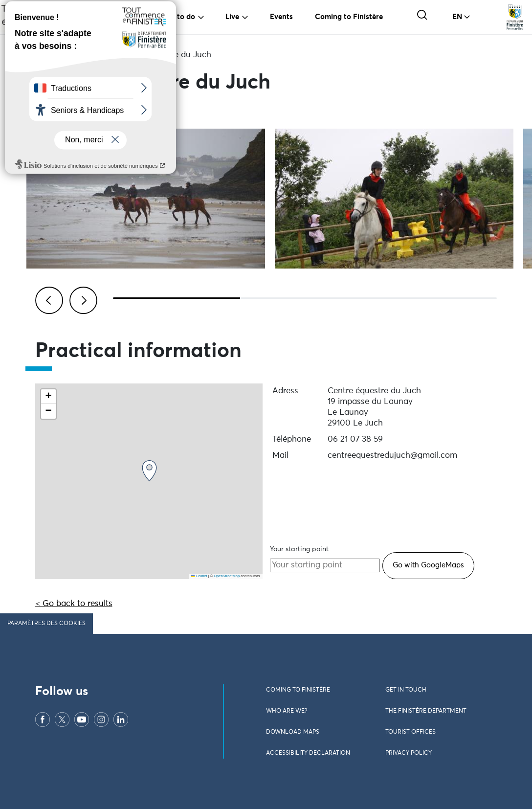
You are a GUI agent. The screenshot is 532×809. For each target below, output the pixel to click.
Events (281, 17)
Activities (88, 55)
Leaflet (199, 576)
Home (46, 55)
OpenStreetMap (227, 576)
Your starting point (299, 549)
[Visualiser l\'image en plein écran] (146, 199)
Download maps (293, 732)
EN (457, 17)
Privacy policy (409, 753)
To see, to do (173, 17)
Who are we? (287, 711)
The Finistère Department (426, 711)
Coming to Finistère (349, 17)
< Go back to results (74, 604)
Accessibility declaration (308, 753)
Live (232, 17)
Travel (110, 17)
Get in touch (406, 690)
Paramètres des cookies (46, 624)
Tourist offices (410, 732)
